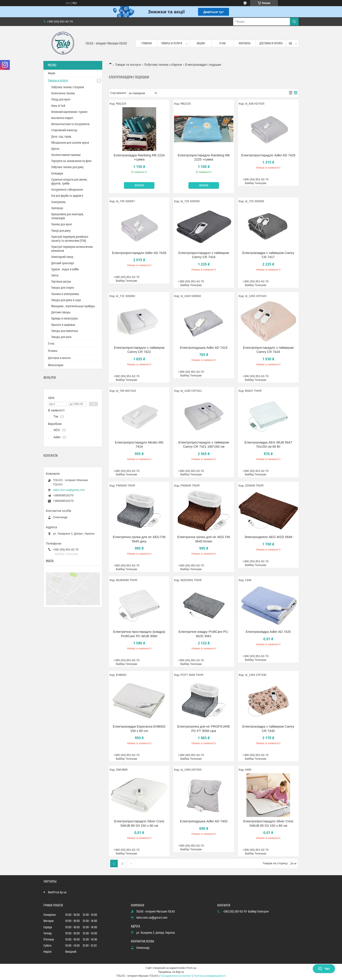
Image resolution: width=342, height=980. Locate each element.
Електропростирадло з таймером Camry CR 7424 (268, 350)
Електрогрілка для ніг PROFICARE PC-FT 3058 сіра (204, 729)
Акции (201, 43)
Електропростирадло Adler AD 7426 (139, 253)
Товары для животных (65, 331)
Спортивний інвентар (64, 130)
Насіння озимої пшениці (66, 155)
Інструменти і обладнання (67, 190)
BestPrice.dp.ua (57, 892)
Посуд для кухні (61, 100)
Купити (139, 186)
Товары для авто (61, 337)
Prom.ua (191, 968)
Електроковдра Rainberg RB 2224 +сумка (139, 157)
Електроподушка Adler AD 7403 (204, 821)
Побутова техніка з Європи (163, 65)
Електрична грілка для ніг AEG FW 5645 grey (139, 539)
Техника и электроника (65, 294)
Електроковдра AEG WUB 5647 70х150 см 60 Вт (268, 444)
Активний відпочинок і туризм (69, 112)
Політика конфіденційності (210, 976)
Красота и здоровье (63, 325)
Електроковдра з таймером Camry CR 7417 (268, 255)
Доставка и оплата (271, 43)
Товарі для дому (61, 231)
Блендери (57, 174)
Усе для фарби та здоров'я (67, 196)
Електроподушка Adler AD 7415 (204, 348)
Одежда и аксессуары (65, 319)
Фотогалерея (56, 365)
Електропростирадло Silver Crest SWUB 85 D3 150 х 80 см (139, 823)
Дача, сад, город (61, 137)
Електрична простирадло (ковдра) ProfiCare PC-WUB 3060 (139, 634)
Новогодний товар (62, 257)
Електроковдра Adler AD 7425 (268, 632)
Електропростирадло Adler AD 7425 (268, 155)
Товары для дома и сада (66, 300)
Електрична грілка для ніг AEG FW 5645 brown (204, 539)
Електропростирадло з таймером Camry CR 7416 (204, 255)
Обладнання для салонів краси (70, 143)
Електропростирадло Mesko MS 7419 (139, 444)
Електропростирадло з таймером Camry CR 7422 (139, 350)
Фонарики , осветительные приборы (73, 306)
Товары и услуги (172, 43)
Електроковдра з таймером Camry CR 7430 (268, 729)
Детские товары (61, 312)
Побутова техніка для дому (67, 167)
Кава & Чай (58, 106)
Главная (147, 43)
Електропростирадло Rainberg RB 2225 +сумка (204, 157)
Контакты (245, 43)
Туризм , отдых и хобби (65, 269)
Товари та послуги (128, 65)
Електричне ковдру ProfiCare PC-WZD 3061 (204, 634)
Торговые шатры (61, 282)
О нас (223, 43)
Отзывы (53, 351)
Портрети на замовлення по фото (71, 161)
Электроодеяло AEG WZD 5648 (268, 537)
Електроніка (58, 202)
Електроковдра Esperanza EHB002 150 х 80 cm (139, 729)
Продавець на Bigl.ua (171, 972)
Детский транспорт (63, 263)
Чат (324, 969)
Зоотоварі (57, 208)
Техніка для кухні (62, 224)
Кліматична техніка (63, 93)
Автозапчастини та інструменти (70, 124)
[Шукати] (294, 22)
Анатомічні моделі (62, 118)
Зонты (55, 276)
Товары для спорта (63, 288)
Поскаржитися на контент (176, 976)
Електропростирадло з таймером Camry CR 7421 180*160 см (204, 444)
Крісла (55, 149)
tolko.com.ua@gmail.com (69, 490)
